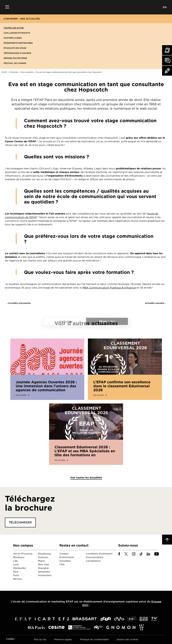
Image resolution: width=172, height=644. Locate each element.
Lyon (16, 564)
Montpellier (20, 568)
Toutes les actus (14, 28)
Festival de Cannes (15, 63)
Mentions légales (63, 639)
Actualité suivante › (155, 303)
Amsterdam (45, 575)
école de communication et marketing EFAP (43, 602)
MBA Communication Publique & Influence (109, 288)
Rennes (17, 579)
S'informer (11, 19)
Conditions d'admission (99, 554)
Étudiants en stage (15, 48)
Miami (41, 561)
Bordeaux (19, 557)
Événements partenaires (18, 43)
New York (43, 564)
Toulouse (43, 557)
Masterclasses (13, 38)
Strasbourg (44, 554)
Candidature (93, 561)
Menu (7, 7)
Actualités (65, 561)
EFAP (86, 7)
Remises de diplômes (15, 58)
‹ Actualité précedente (19, 303)
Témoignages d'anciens (17, 53)
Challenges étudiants (17, 33)
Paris (16, 575)
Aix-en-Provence (23, 554)
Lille (15, 561)
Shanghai (43, 568)
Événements (67, 557)
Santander (44, 572)
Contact (64, 554)
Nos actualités (30, 19)
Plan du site (40, 639)
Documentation (95, 557)
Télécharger (20, 522)
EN (165, 7)
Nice (16, 572)
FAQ (62, 564)
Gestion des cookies (127, 639)
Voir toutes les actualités (86, 478)
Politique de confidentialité (94, 639)
